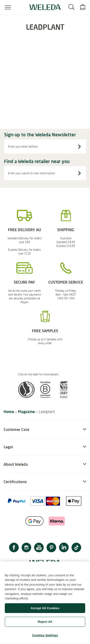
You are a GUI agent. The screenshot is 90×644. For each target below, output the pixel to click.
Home (9, 411)
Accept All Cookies (45, 611)
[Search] (71, 7)
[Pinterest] (51, 548)
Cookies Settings (45, 638)
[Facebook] (14, 548)
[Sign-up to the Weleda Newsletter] (79, 147)
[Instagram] (26, 548)
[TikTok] (76, 548)
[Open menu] (8, 7)
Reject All (45, 624)
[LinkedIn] (64, 548)
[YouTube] (39, 548)
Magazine (26, 411)
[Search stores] (79, 173)
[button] (26, 397)
